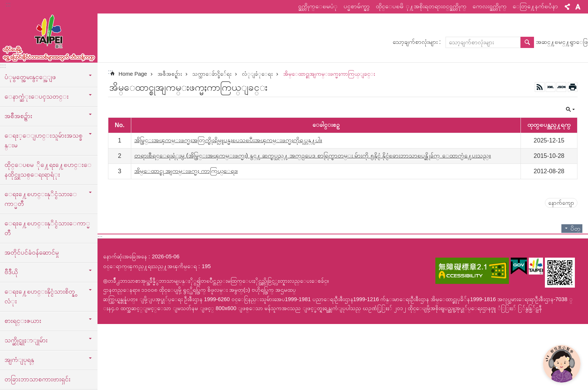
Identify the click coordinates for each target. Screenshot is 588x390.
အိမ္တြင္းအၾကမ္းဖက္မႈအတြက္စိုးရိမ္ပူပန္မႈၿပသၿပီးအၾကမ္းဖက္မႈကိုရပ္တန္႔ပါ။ (228, 140)
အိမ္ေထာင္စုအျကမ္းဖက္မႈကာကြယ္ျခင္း (329, 74)
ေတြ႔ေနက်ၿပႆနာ (535, 6)
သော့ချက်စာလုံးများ (415, 42)
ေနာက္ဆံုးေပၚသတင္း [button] (37, 96)
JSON (561, 87)
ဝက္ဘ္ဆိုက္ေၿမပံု (318, 6)
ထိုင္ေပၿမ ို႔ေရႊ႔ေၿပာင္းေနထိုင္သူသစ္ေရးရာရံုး (48, 169)
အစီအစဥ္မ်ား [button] (18, 116)
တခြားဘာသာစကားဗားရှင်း (37, 379)
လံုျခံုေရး (257, 74)
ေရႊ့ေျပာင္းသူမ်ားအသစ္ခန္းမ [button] (43, 140)
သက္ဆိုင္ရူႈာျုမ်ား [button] (26, 340)
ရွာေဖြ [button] (527, 42)
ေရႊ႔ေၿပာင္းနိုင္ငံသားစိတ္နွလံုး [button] (40, 296)
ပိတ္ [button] (570, 109)
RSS (540, 87)
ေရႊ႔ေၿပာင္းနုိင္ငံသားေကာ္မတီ (47, 228)
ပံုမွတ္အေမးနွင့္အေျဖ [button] (30, 77)
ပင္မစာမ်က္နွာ (357, 6)
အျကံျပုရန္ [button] (19, 360)
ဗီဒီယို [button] (11, 272)
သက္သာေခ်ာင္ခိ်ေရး (212, 74)
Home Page (133, 74)
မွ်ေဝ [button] (567, 7)
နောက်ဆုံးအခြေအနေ (125, 256)
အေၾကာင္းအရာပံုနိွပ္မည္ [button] (573, 87)
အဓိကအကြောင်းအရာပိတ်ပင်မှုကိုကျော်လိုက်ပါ (4, 4)
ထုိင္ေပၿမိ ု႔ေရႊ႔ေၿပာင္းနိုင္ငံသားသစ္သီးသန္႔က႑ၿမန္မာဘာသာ (49, 36)
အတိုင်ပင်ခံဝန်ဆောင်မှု (32, 252)
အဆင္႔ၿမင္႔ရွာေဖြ (562, 42)
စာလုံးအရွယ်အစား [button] (578, 7)
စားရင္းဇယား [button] (23, 321)
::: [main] (110, 72)
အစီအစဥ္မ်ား (170, 74)
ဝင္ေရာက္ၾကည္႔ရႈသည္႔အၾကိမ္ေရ (150, 266)
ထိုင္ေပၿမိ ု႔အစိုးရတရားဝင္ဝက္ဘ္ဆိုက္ (421, 6)
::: (8, 4)
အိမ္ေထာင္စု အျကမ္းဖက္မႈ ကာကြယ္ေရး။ (186, 171)
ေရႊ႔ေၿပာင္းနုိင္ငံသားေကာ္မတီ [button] (41, 199)
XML (550, 87)
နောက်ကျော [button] (561, 203)
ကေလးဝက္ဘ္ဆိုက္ (490, 6)
